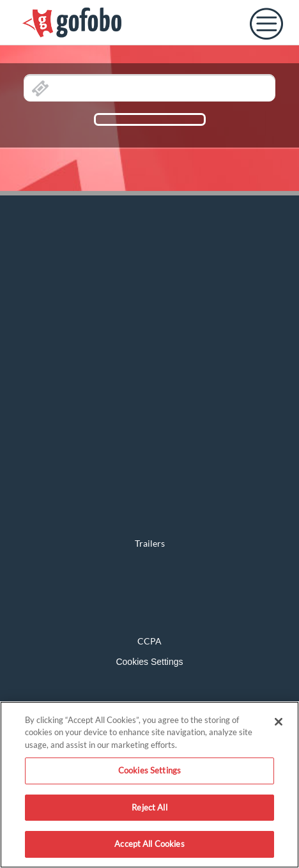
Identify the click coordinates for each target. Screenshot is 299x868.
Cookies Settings (149, 662)
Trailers (150, 543)
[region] (149, 785)
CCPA (149, 641)
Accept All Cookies (149, 844)
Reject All (149, 807)
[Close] (279, 722)
